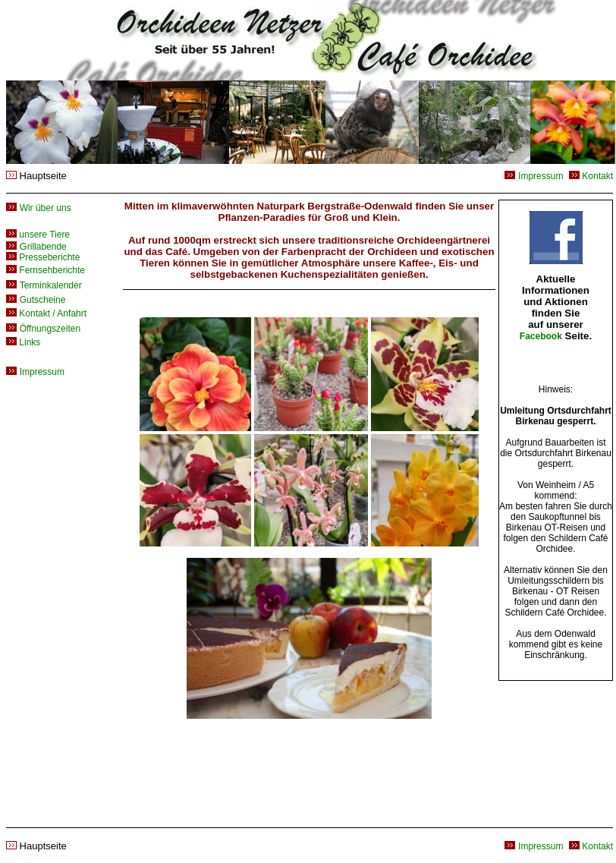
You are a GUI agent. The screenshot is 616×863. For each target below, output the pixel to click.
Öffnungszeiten (50, 329)
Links (23, 342)
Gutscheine (43, 300)
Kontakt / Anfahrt (46, 313)
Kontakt (597, 176)
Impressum (541, 176)
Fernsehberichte (46, 270)
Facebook (541, 336)
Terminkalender (51, 285)
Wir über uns (46, 208)
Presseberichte (43, 257)
